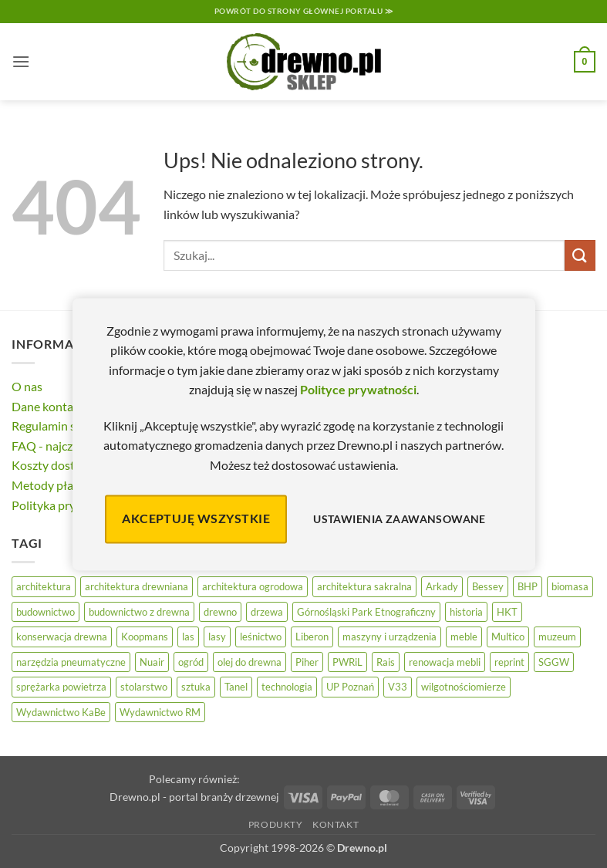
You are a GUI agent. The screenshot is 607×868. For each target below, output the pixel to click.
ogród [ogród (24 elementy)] (191, 662)
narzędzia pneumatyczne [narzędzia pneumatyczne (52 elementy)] (71, 662)
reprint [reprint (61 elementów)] (509, 662)
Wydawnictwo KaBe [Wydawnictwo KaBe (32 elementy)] (61, 712)
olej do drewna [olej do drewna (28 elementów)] (250, 662)
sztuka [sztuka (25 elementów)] (196, 687)
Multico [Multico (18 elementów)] (508, 637)
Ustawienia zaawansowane (400, 519)
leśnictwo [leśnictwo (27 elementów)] (261, 637)
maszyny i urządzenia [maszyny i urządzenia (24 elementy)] (389, 637)
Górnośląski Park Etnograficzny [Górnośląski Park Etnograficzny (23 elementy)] (366, 612)
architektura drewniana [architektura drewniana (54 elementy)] (137, 586)
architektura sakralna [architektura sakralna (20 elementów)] (364, 586)
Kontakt (336, 824)
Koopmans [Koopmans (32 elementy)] (145, 637)
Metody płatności (59, 485)
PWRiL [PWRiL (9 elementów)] (347, 662)
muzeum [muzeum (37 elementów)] (557, 637)
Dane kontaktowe (59, 406)
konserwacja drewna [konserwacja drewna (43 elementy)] (62, 637)
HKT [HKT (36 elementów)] (507, 612)
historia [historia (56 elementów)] (466, 612)
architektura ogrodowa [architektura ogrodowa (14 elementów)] (253, 586)
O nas (27, 386)
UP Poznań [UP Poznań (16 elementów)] (350, 687)
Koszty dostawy (54, 465)
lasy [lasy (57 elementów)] (217, 637)
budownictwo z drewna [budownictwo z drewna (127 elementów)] (139, 612)
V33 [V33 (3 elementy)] (398, 687)
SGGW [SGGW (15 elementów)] (554, 662)
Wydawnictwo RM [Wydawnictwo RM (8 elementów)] (160, 712)
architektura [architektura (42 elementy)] (44, 586)
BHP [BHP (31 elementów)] (528, 586)
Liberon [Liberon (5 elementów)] (312, 637)
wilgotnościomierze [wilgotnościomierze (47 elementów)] (464, 687)
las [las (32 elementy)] (188, 637)
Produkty (276, 824)
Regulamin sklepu (58, 426)
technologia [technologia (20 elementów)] (287, 687)
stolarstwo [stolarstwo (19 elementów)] (144, 687)
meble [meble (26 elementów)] (464, 637)
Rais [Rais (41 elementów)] (386, 662)
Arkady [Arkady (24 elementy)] (442, 586)
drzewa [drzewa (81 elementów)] (267, 612)
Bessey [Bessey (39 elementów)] (488, 586)
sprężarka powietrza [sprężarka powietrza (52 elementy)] (61, 687)
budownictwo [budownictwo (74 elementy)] (46, 612)
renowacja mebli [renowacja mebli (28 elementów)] (445, 662)
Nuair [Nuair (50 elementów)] (152, 662)
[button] (21, 61)
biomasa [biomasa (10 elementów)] (570, 586)
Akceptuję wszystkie (196, 519)
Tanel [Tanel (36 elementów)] (236, 687)
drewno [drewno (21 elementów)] (220, 612)
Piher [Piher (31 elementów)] (307, 662)
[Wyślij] (580, 255)
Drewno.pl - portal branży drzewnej (194, 797)
